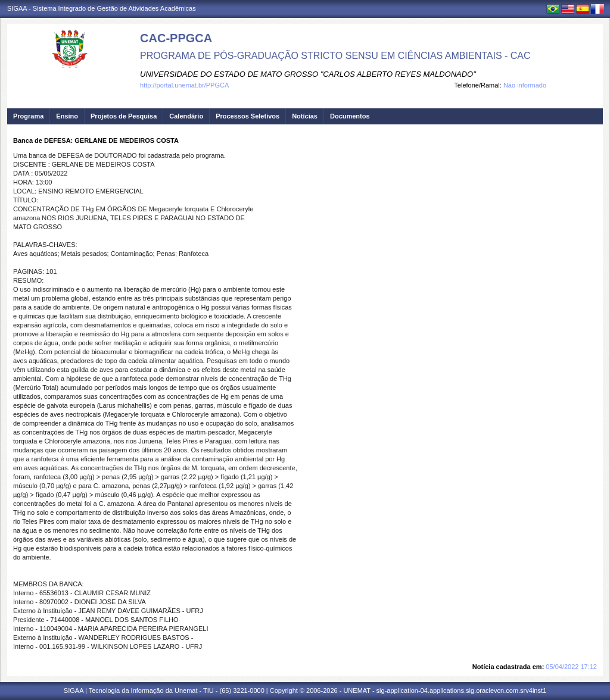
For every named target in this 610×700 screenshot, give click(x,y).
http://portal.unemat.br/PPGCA (184, 85)
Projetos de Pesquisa (124, 116)
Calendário (186, 116)
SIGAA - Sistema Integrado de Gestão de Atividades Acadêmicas (102, 8)
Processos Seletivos (248, 116)
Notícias (305, 116)
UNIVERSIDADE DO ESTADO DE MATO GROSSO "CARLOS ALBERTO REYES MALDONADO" (308, 74)
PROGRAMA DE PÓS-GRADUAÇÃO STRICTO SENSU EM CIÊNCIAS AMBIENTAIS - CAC (335, 56)
